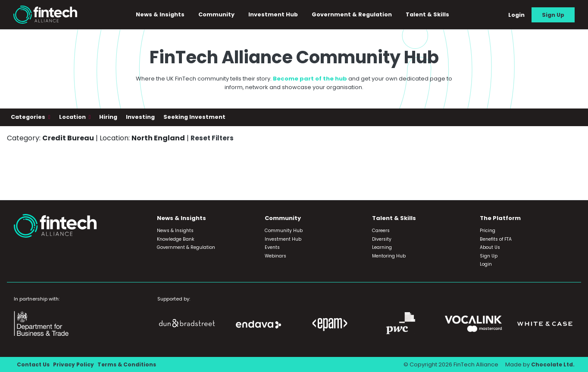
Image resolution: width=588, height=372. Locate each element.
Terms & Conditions (130, 364)
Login (516, 15)
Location (73, 119)
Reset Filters (213, 139)
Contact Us (34, 364)
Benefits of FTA (496, 239)
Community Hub (284, 231)
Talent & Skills (430, 15)
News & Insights (163, 15)
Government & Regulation (355, 15)
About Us (490, 248)
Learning (382, 248)
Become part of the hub (310, 80)
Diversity (382, 239)
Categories (29, 119)
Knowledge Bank (176, 239)
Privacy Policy (75, 364)
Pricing (488, 231)
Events (272, 248)
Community (219, 15)
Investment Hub (276, 15)
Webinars (275, 256)
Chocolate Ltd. (552, 364)
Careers (381, 231)
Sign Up (553, 15)
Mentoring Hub (389, 256)
